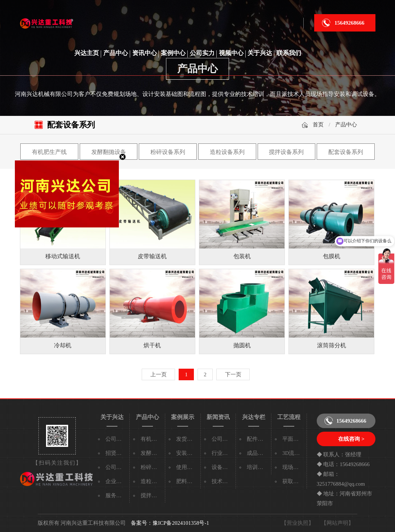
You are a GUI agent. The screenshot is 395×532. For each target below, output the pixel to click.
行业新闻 (223, 453)
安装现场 (187, 453)
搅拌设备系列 (286, 152)
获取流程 (293, 481)
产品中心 (116, 53)
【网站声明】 (337, 523)
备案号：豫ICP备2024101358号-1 (170, 523)
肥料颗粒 (187, 481)
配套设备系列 (346, 152)
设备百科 (223, 467)
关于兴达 (260, 53)
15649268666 (350, 23)
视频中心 (231, 53)
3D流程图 (294, 453)
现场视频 (293, 467)
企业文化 (116, 481)
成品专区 (258, 453)
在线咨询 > (351, 439)
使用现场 (187, 467)
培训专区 (258, 467)
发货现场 (187, 439)
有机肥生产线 (49, 152)
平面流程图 (296, 439)
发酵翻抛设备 (109, 152)
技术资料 (223, 481)
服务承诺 (116, 495)
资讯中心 (145, 53)
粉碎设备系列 (168, 152)
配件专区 (258, 439)
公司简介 (116, 439)
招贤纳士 (116, 453)
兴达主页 (87, 53)
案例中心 (173, 53)
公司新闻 (223, 439)
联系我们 (289, 53)
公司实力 (202, 53)
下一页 (233, 374)
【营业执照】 (298, 523)
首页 (318, 125)
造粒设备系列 (227, 152)
